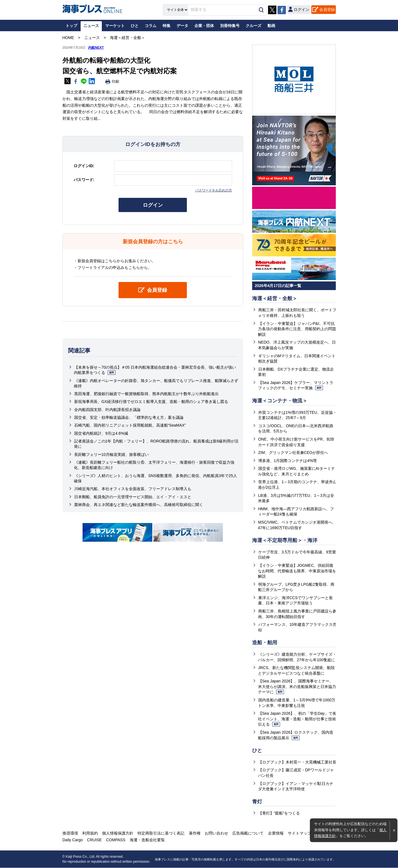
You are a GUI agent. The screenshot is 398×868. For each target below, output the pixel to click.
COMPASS (116, 840)
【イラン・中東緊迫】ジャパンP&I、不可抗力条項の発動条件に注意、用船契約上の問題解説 (297, 329)
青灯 (257, 802)
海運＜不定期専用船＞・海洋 (285, 541)
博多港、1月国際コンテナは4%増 (288, 461)
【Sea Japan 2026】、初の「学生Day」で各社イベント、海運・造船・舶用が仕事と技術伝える (297, 719)
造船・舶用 (265, 643)
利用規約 (90, 833)
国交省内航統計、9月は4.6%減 (101, 433)
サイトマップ (299, 833)
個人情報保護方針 (118, 833)
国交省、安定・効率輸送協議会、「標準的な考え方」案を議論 (129, 417)
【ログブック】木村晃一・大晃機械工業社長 (297, 762)
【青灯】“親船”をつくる (279, 814)
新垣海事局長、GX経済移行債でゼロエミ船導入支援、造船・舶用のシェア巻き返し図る (151, 402)
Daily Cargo (73, 840)
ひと (257, 751)
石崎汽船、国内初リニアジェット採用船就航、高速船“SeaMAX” (130, 426)
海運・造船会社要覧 (147, 840)
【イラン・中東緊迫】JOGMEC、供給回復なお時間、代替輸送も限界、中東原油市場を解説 (297, 571)
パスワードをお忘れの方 (214, 190)
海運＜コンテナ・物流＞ (280, 401)
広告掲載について (248, 833)
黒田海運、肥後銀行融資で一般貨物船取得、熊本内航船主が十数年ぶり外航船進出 (146, 394)
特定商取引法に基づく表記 (161, 833)
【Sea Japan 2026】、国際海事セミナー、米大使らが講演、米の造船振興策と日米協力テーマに (297, 687)
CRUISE (94, 840)
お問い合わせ (216, 833)
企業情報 (275, 833)
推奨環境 (70, 833)
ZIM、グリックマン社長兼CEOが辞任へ (293, 453)
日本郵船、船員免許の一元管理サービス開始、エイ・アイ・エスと (133, 497)
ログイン (153, 205)
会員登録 (327, 9)
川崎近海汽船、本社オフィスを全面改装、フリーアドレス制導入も (133, 489)
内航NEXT (96, 48)
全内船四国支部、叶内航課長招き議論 (107, 410)
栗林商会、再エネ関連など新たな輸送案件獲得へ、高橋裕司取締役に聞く (139, 505)
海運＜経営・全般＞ (275, 298)
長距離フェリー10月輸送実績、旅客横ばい (112, 454)
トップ (71, 26)
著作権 (194, 833)
